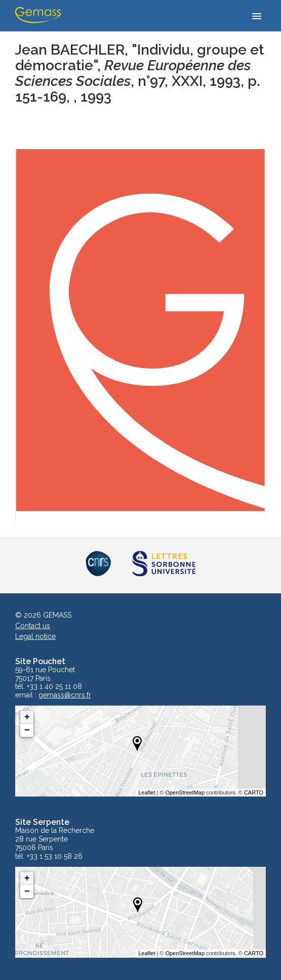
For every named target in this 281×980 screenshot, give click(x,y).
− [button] (27, 730)
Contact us (33, 626)
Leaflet (147, 792)
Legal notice (35, 636)
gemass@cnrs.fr (65, 695)
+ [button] (27, 717)
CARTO (254, 792)
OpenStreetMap (185, 792)
